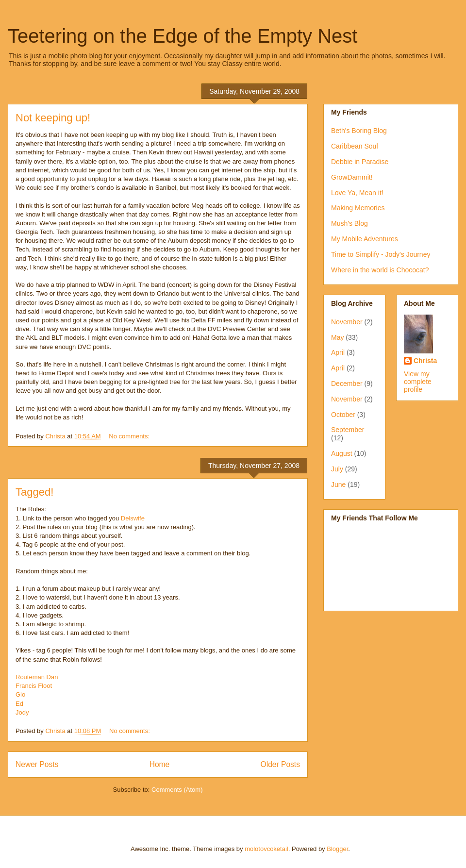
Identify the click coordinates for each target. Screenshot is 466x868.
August (342, 453)
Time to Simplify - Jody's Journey (381, 254)
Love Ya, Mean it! (357, 193)
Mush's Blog (349, 223)
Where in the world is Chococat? (380, 270)
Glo (20, 694)
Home (160, 764)
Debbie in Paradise (360, 162)
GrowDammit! (352, 177)
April (338, 352)
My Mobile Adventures (365, 239)
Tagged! (34, 492)
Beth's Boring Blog (359, 131)
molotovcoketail (266, 849)
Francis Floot (34, 686)
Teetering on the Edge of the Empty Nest (183, 36)
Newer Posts (37, 764)
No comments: (130, 436)
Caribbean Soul (355, 146)
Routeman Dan (37, 677)
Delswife (133, 518)
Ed (19, 704)
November (347, 322)
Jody (22, 712)
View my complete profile (418, 382)
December (347, 384)
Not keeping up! (53, 118)
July (337, 469)
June (338, 484)
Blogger (337, 849)
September (348, 430)
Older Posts (280, 764)
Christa (425, 361)
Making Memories (358, 208)
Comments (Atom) (177, 790)
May (337, 337)
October (343, 415)
